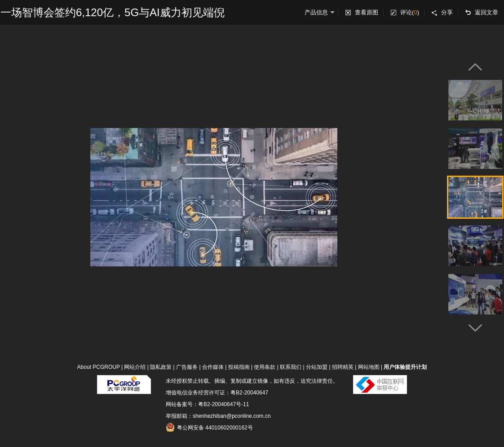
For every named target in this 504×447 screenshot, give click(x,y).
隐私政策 (161, 367)
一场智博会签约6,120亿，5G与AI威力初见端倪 (113, 12)
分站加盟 (317, 367)
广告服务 (187, 367)
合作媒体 (213, 367)
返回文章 (486, 12)
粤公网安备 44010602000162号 (209, 427)
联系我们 (291, 367)
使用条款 (265, 367)
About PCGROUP (99, 367)
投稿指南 (239, 367)
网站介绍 (135, 367)
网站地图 (369, 367)
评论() (410, 12)
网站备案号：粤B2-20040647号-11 (207, 404)
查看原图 (367, 12)
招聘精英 (343, 367)
